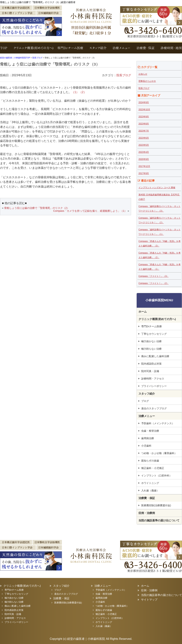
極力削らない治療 (151, 349)
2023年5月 (144, 145)
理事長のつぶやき (147, 81)
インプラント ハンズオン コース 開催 (157, 188)
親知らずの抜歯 (150, 461)
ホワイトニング (150, 483)
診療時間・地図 (170, 50)
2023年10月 (144, 110)
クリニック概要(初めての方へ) (32, 50)
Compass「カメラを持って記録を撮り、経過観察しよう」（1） (90, 211)
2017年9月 (144, 173)
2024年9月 (144, 102)
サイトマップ (149, 600)
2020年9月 (144, 159)
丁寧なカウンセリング (154, 334)
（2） (83, 92)
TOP (5, 50)
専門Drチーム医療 (71, 50)
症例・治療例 (147, 513)
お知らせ (143, 74)
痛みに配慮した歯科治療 (155, 356)
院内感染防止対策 (151, 364)
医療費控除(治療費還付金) (156, 505)
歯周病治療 (148, 438)
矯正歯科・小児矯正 (153, 468)
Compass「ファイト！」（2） (154, 283)
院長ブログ (124, 75)
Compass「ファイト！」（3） (154, 276)
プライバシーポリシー (154, 386)
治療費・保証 (145, 50)
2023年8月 (144, 124)
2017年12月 (144, 166)
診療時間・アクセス (153, 379)
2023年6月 (144, 138)
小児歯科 (146, 446)
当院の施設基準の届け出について (159, 520)
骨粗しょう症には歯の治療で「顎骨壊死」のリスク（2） (37, 208)
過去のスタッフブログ (154, 408)
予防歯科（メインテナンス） (158, 423)
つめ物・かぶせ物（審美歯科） (159, 453)
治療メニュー (122, 50)
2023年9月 (144, 117)
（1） (75, 92)
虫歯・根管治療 (150, 431)
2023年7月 (144, 131)
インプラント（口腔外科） (157, 476)
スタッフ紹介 (98, 50)
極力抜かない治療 (151, 341)
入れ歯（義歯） (150, 490)
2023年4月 (144, 152)
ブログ (145, 401)
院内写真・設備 (150, 371)
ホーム (143, 312)
